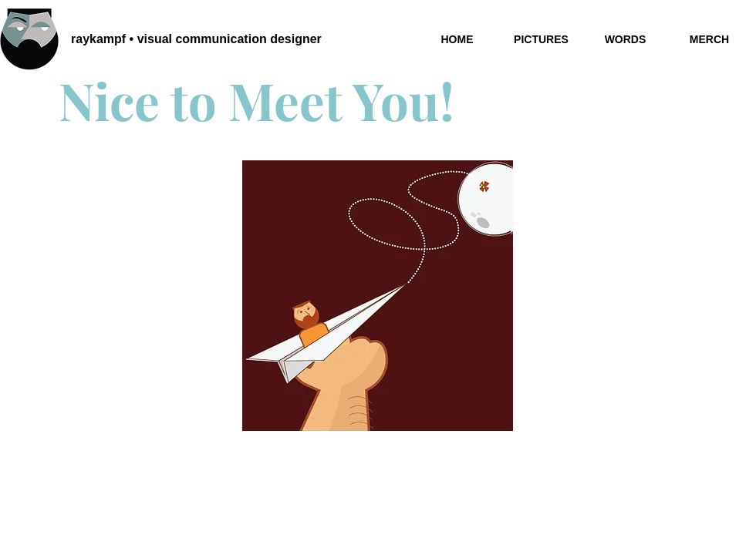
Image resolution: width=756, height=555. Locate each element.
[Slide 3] (379, 407)
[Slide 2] (361, 407)
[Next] (491, 296)
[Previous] (264, 296)
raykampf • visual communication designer (196, 39)
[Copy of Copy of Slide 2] (397, 407)
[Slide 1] (342, 407)
